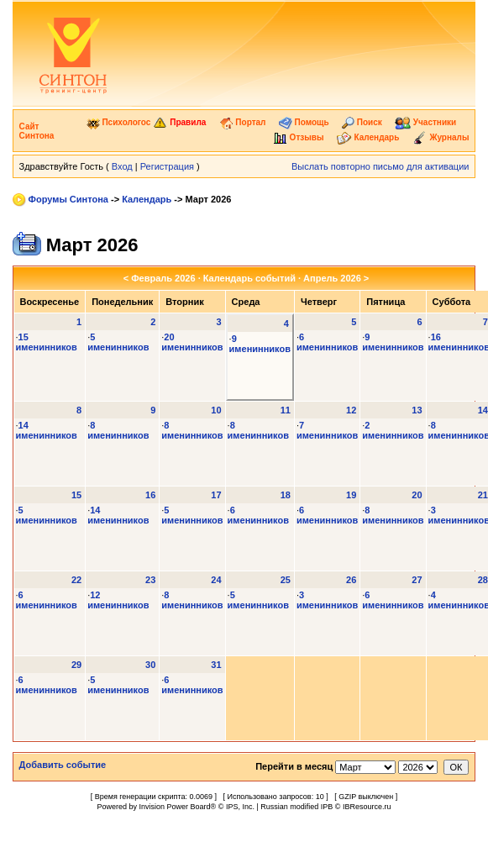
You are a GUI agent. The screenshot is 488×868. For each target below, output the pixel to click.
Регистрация (167, 166)
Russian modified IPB (296, 807)
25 (286, 580)
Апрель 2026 (332, 278)
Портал (243, 122)
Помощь (304, 122)
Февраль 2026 (163, 278)
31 (216, 665)
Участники (425, 122)
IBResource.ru (367, 807)
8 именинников (118, 430)
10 (216, 410)
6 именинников (327, 342)
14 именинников (47, 430)
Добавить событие (63, 765)
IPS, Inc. (240, 807)
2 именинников (393, 430)
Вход (122, 166)
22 (76, 580)
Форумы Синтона (68, 199)
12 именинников (118, 600)
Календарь (368, 137)
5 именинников (118, 342)
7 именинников (327, 430)
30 (150, 665)
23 (150, 580)
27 (417, 580)
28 (483, 580)
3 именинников (327, 600)
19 (351, 495)
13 (417, 410)
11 (286, 410)
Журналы (441, 137)
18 (286, 495)
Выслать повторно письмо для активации (380, 166)
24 (216, 580)
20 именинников (192, 342)
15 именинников (47, 342)
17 (216, 495)
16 (150, 495)
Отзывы (299, 137)
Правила (179, 122)
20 (417, 495)
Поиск (362, 122)
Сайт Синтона (37, 131)
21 (483, 495)
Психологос (119, 122)
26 (351, 580)
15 (76, 495)
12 (351, 410)
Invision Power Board (175, 807)
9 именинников (260, 344)
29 (76, 665)
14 (483, 410)
